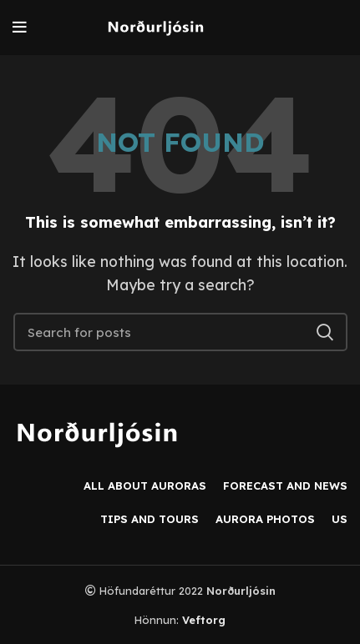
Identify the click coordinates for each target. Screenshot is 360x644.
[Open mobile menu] (20, 28)
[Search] (180, 332)
